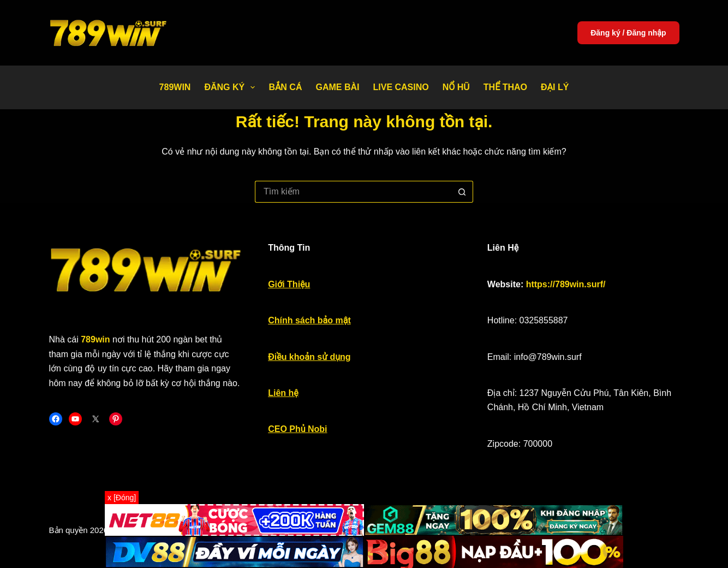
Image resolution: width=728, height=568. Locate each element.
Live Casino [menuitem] (401, 87)
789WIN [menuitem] (175, 87)
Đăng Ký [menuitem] (232, 87)
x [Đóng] (122, 498)
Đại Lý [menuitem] (555, 87)
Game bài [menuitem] (337, 87)
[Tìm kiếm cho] (353, 192)
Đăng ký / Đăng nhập (628, 33)
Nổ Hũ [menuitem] (456, 87)
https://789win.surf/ (566, 284)
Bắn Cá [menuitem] (285, 87)
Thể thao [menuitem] (505, 87)
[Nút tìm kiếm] (462, 192)
